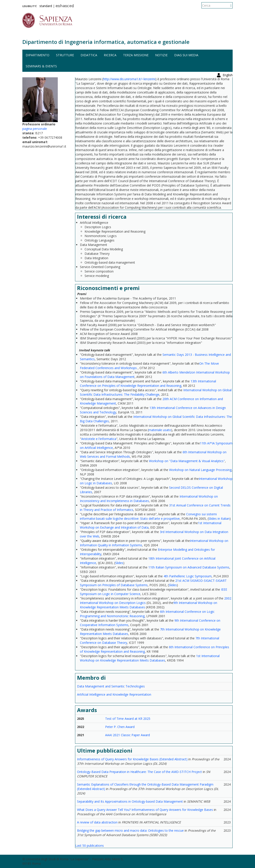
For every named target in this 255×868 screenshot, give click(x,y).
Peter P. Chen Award (120, 727)
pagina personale (35, 129)
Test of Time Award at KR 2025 (128, 719)
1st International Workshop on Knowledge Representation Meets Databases (150, 658)
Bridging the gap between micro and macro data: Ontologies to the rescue (130, 830)
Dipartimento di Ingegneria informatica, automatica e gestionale (106, 42)
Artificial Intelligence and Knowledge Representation (114, 694)
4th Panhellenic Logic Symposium (188, 576)
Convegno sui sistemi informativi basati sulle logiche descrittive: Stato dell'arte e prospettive (148, 516)
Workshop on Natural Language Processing (200, 470)
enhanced (65, 6)
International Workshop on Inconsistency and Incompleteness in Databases (149, 499)
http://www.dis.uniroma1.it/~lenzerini (129, 79)
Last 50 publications (90, 846)
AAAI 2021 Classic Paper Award (127, 735)
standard (46, 6)
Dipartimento (38, 55)
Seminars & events (41, 66)
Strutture (65, 55)
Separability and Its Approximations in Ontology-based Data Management (130, 801)
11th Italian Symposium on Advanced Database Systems (189, 567)
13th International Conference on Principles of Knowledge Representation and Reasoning (148, 383)
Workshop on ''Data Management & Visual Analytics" (187, 461)
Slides (119, 563)
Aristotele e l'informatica (99, 439)
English (228, 5)
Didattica (89, 55)
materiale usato (160, 430)
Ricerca (110, 55)
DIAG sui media (186, 55)
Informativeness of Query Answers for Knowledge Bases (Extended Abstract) (132, 759)
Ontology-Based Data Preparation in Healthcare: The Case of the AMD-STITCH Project (139, 772)
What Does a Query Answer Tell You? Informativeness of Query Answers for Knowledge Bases (145, 810)
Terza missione (136, 55)
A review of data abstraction (97, 822)
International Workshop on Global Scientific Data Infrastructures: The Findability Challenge (156, 392)
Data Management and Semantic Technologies (111, 686)
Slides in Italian (219, 519)
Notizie (161, 55)
